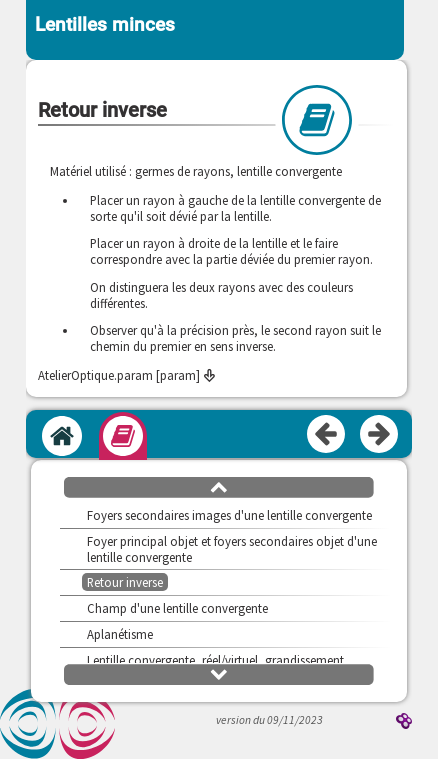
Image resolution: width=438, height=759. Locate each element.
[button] (219, 486)
